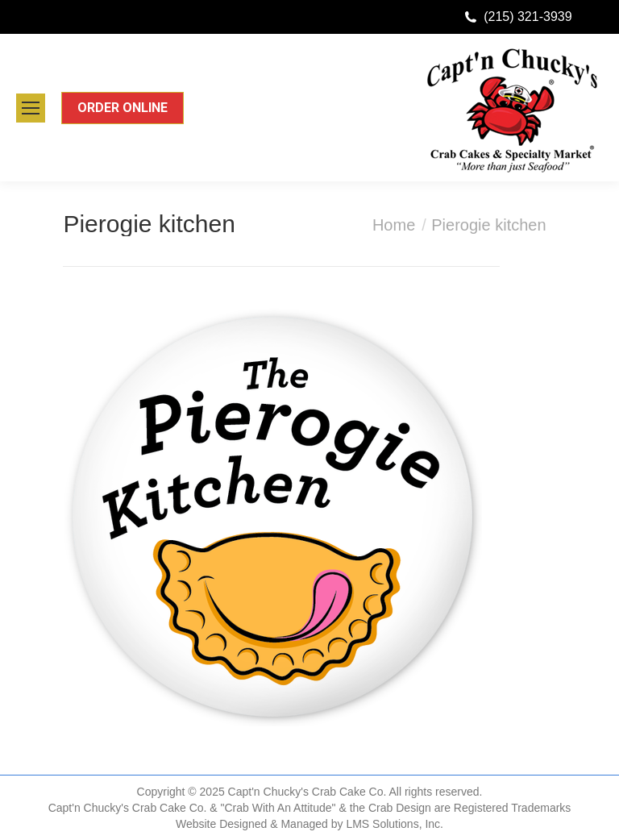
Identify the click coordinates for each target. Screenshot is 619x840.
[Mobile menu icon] (31, 108)
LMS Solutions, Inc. (395, 824)
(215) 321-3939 (528, 17)
